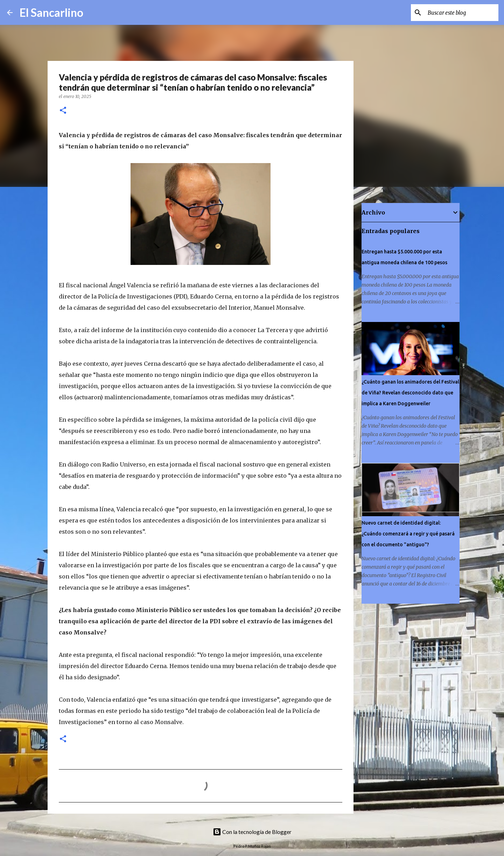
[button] (63, 111)
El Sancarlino (51, 12)
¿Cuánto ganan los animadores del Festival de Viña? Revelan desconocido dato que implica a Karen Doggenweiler (410, 393)
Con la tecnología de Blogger (252, 832)
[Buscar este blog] (462, 13)
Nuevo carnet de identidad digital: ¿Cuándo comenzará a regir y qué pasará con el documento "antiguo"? (408, 534)
